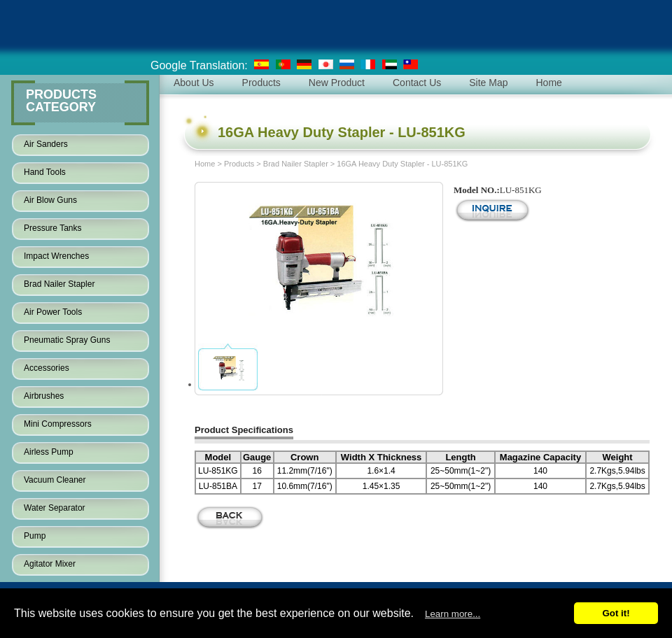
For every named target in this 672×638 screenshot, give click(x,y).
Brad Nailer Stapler (59, 284)
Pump (35, 536)
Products (239, 164)
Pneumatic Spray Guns (67, 340)
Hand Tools (45, 172)
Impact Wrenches (56, 256)
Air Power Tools (53, 312)
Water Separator (55, 508)
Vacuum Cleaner (55, 480)
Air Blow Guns (50, 200)
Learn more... (453, 614)
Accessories (47, 368)
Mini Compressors (58, 424)
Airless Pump (49, 452)
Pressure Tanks (52, 228)
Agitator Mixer (50, 564)
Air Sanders (46, 144)
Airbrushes (44, 396)
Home (205, 164)
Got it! (616, 613)
